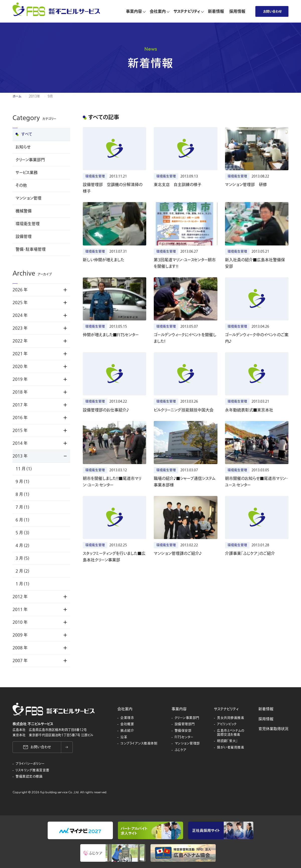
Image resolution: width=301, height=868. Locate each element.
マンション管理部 (187, 744)
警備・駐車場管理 (31, 249)
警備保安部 (183, 731)
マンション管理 (28, 198)
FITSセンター (184, 737)
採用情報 (266, 719)
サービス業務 (27, 173)
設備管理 (24, 237)
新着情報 (266, 709)
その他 (21, 186)
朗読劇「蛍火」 (227, 741)
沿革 (124, 737)
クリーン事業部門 (30, 160)
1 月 (22, 584)
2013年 (34, 96)
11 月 (24, 469)
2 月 (22, 571)
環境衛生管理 (28, 224)
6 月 (22, 520)
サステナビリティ (226, 709)
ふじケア (181, 750)
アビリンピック (227, 724)
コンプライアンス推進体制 (139, 744)
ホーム (17, 96)
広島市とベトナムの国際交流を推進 (231, 733)
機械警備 (24, 211)
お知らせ (23, 147)
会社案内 (125, 709)
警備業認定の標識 (29, 777)
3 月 (22, 558)
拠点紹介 (127, 731)
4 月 (22, 546)
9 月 (22, 482)
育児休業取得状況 (273, 729)
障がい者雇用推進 (231, 748)
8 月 (22, 494)
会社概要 (127, 724)
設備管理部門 (185, 724)
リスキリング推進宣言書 (32, 770)
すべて (27, 134)
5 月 (22, 533)
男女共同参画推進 (231, 718)
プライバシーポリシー (30, 764)
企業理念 (127, 718)
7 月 (22, 507)
